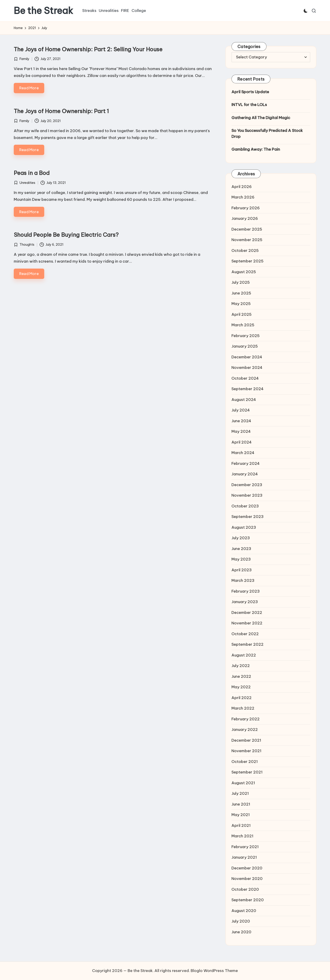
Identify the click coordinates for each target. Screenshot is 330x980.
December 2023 (247, 485)
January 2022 (245, 730)
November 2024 (247, 367)
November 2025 (247, 240)
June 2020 (241, 932)
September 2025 (247, 261)
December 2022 (247, 612)
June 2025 (241, 293)
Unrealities (27, 183)
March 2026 (243, 197)
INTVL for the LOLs (249, 105)
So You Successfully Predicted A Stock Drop (267, 133)
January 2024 (245, 474)
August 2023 (244, 527)
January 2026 (245, 218)
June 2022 (241, 676)
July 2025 (241, 282)
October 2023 (245, 506)
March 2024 (243, 453)
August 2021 (243, 783)
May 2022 (241, 687)
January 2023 (245, 602)
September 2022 (247, 644)
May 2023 (241, 559)
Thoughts (27, 245)
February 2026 (246, 208)
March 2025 (243, 325)
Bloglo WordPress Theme (214, 971)
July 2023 (241, 538)
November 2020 (247, 879)
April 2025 (242, 314)
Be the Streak (43, 11)
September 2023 (247, 517)
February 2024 (246, 463)
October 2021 (245, 762)
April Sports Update (250, 92)
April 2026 (242, 187)
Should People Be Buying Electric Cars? (66, 235)
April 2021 (241, 825)
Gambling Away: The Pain (256, 149)
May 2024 (241, 431)
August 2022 (244, 655)
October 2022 (245, 634)
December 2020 (247, 868)
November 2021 (246, 751)
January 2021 (244, 857)
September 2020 (248, 900)
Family (24, 59)
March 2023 (243, 580)
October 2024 (245, 378)
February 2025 (246, 336)
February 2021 (245, 847)
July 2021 (240, 793)
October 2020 (245, 889)
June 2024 (241, 421)
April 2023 (242, 570)
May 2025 (241, 304)
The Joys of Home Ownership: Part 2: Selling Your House (88, 49)
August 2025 (244, 272)
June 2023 (241, 549)
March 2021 (242, 836)
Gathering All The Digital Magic (261, 118)
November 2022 (247, 623)
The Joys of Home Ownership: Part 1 (61, 111)
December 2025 (247, 229)
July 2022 (241, 666)
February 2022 (246, 719)
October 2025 (245, 250)
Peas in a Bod (32, 173)
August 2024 (244, 400)
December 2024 (247, 357)
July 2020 (241, 921)
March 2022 (243, 708)
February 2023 (246, 591)
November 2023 (247, 495)
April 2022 (242, 698)
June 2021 (241, 804)
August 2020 (244, 911)
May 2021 (241, 815)
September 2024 (247, 389)
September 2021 (247, 772)
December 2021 (246, 740)
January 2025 (245, 346)
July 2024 (241, 410)
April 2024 (242, 442)
